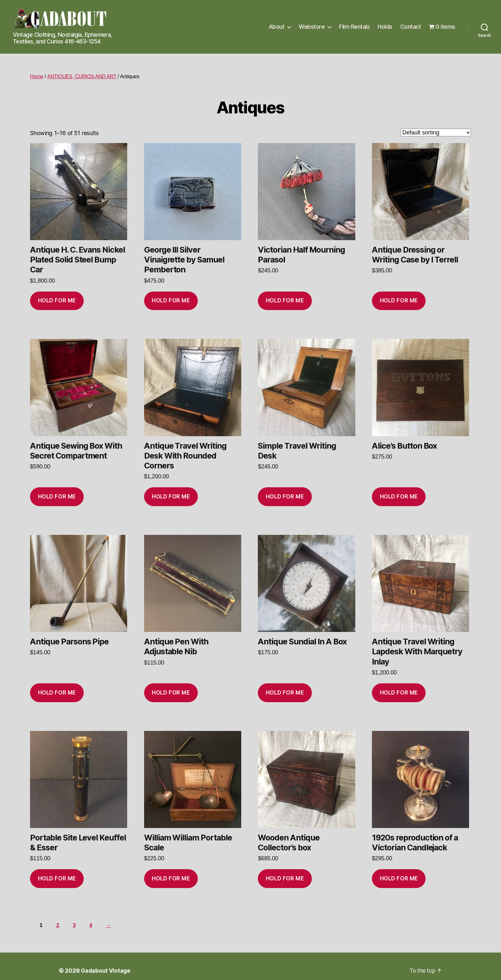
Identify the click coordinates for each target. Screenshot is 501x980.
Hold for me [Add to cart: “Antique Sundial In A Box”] (285, 693)
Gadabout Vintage (106, 971)
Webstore (312, 27)
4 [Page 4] (92, 925)
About (277, 27)
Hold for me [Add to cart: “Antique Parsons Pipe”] (57, 693)
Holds (385, 27)
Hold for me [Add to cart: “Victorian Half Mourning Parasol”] (285, 300)
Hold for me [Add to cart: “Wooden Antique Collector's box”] (285, 878)
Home (37, 76)
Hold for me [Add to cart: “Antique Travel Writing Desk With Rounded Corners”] (171, 497)
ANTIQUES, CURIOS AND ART (82, 76)
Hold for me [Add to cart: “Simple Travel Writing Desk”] (285, 497)
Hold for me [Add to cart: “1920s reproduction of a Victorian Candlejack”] (399, 878)
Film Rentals (354, 27)
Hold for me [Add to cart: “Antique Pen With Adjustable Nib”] (171, 693)
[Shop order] (436, 133)
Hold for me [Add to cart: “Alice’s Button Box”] (399, 497)
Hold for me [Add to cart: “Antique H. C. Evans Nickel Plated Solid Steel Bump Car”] (57, 300)
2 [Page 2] (58, 925)
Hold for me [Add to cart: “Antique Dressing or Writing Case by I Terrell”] (399, 300)
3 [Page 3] (75, 925)
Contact (411, 27)
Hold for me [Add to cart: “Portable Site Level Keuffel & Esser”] (57, 878)
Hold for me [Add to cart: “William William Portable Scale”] (171, 878)
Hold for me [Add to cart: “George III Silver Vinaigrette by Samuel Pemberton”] (171, 300)
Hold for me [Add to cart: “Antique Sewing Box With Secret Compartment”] (57, 497)
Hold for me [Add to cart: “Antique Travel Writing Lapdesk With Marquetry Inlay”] (399, 693)
